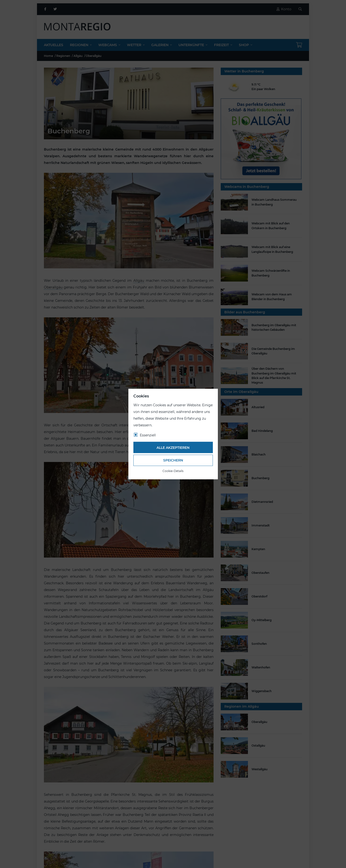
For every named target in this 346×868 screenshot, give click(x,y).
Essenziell (148, 435)
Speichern (173, 460)
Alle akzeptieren (173, 447)
